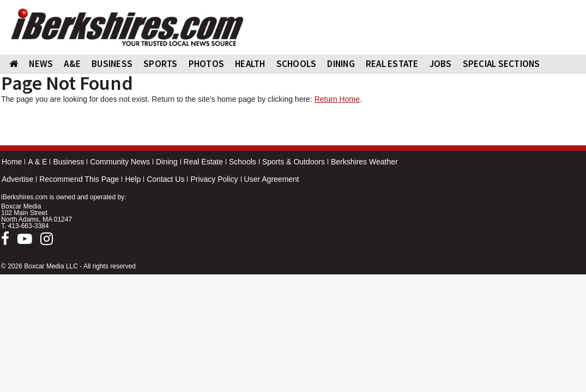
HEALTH (250, 64)
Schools (243, 162)
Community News (120, 162)
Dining (167, 162)
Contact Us (165, 179)
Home (12, 162)
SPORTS (161, 64)
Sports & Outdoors (294, 162)
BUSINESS (112, 64)
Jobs (441, 64)
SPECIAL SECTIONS (502, 64)
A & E (37, 162)
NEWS (41, 64)
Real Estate (203, 162)
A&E (72, 64)
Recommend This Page (79, 179)
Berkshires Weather (364, 162)
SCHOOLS (297, 64)
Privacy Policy (214, 179)
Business (68, 162)
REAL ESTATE (392, 64)
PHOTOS (207, 64)
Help (133, 179)
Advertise (17, 179)
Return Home (337, 99)
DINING (341, 64)
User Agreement (272, 179)
